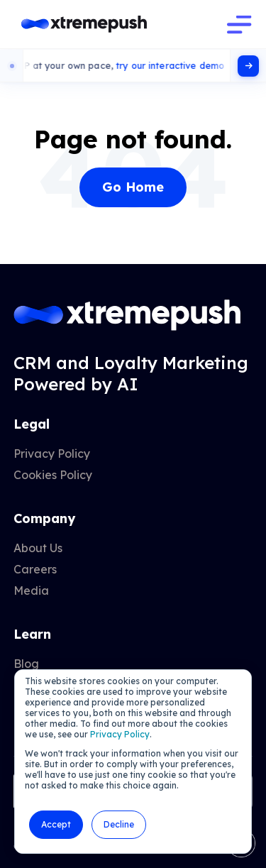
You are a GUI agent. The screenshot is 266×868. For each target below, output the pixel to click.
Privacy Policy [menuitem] (52, 454)
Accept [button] (56, 824)
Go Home (133, 187)
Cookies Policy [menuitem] (53, 475)
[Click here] (248, 66)
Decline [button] (119, 824)
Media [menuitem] (31, 590)
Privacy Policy (120, 734)
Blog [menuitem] (26, 664)
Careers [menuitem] (35, 569)
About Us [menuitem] (38, 548)
